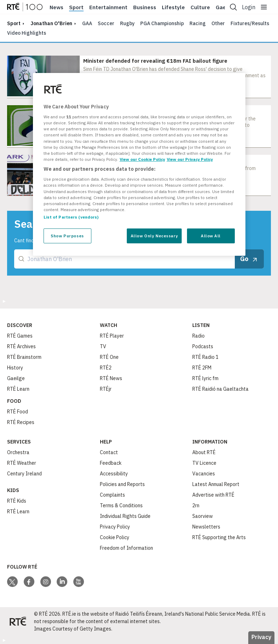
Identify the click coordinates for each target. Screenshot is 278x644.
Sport (76, 7)
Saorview (203, 516)
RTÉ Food (18, 412)
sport (14, 23)
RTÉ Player (112, 336)
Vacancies (204, 474)
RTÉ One (109, 357)
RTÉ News (111, 378)
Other (218, 23)
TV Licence (204, 463)
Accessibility (114, 474)
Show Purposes (67, 236)
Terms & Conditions (121, 505)
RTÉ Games (20, 336)
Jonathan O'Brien (51, 23)
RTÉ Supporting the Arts (219, 537)
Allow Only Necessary (154, 236)
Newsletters (206, 527)
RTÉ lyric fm (205, 378)
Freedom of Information (126, 548)
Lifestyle (173, 7)
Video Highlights (27, 33)
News (56, 7)
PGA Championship (162, 23)
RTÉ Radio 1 (205, 357)
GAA (87, 23)
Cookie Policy (115, 537)
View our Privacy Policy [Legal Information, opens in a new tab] (190, 159)
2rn (196, 505)
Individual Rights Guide (125, 516)
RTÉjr (106, 389)
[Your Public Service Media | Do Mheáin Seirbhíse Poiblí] (18, 621)
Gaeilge (16, 378)
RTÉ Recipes (21, 422)
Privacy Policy (115, 527)
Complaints (112, 495)
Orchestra (18, 452)
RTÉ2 (106, 368)
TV (103, 346)
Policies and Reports (122, 484)
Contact (109, 452)
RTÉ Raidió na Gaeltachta (220, 389)
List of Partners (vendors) (71, 217)
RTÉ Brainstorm (24, 357)
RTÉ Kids (17, 501)
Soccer (106, 23)
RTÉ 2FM (202, 368)
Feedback (111, 463)
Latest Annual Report (216, 484)
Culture (200, 7)
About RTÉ (204, 452)
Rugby (127, 23)
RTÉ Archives (21, 346)
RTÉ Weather (22, 463)
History (15, 368)
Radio (198, 336)
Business (145, 7)
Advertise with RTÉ (213, 495)
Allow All (211, 236)
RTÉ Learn (18, 389)
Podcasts (203, 346)
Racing (198, 23)
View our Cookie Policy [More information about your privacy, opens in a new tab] (142, 159)
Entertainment (108, 7)
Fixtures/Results (250, 23)
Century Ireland (24, 474)
